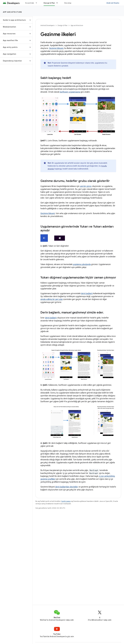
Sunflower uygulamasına (70, 92)
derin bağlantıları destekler (67, 487)
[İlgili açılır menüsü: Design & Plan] (58, 3)
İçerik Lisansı (66, 501)
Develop (68, 3)
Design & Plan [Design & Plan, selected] (49, 3)
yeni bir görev (86, 186)
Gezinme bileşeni (56, 48)
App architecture (12, 12)
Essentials (30, 3)
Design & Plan (63, 25)
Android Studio (113, 3)
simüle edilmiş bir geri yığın (52, 299)
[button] (14, 20)
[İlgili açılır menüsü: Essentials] (37, 3)
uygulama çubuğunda (82, 264)
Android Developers (47, 25)
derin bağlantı (87, 294)
